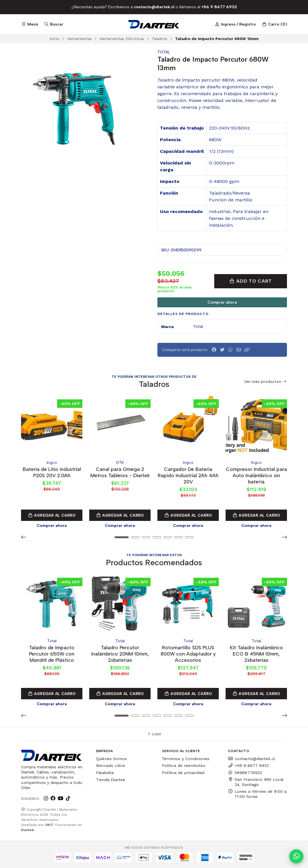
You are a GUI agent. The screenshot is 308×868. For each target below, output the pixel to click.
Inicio (54, 39)
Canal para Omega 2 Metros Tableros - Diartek (120, 472)
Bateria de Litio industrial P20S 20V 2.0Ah (52, 472)
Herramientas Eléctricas (122, 39)
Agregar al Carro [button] (52, 515)
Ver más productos (266, 382)
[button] (247, 350)
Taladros (160, 39)
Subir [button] (154, 734)
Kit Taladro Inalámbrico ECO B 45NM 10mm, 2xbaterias (256, 654)
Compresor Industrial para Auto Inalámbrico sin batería (256, 475)
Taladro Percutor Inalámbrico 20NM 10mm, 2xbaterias (120, 654)
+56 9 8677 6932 (248, 765)
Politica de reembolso (184, 765)
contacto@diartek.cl (251, 759)
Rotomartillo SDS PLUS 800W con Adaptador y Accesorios (188, 654)
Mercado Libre (111, 765)
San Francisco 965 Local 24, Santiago (256, 782)
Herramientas (79, 39)
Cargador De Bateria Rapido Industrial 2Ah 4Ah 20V (188, 475)
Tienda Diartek (111, 780)
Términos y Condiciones (186, 759)
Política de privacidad (183, 773)
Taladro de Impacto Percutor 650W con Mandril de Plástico (52, 654)
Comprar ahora (222, 302)
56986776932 (245, 773)
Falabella (105, 773)
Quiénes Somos (112, 759)
